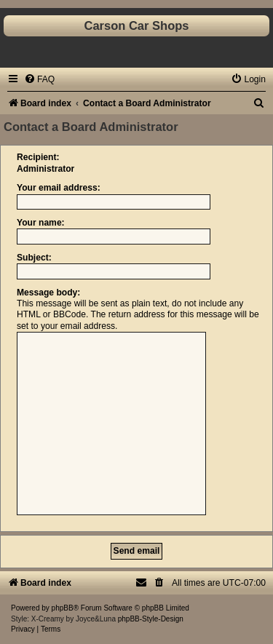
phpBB (63, 608)
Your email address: (59, 188)
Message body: (48, 293)
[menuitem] (39, 79)
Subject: (34, 258)
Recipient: (38, 157)
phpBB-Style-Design (151, 619)
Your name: (41, 223)
